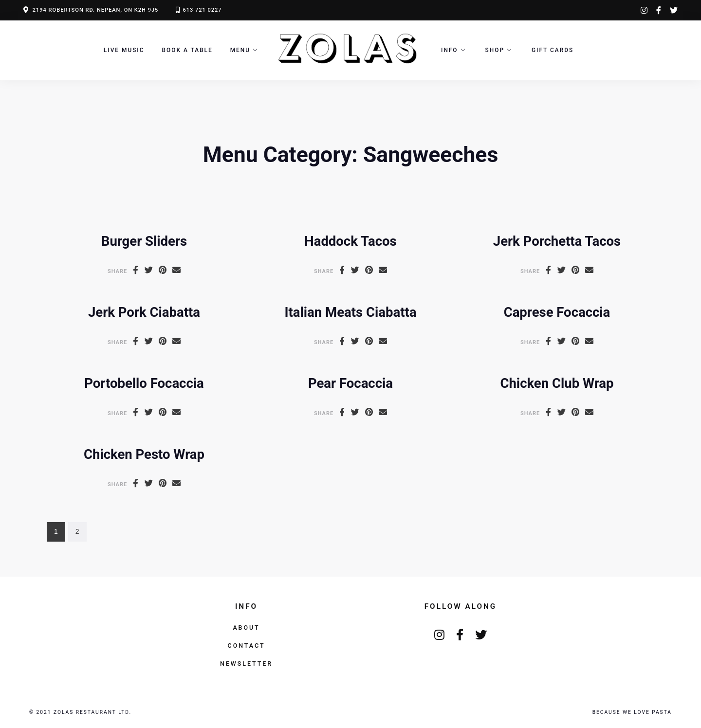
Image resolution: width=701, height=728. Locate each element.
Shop (495, 50)
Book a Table (187, 50)
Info (450, 50)
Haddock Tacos (350, 241)
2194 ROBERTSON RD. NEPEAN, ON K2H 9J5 (96, 10)
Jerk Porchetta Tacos (557, 241)
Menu (240, 50)
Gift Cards (553, 50)
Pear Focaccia (350, 383)
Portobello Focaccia (144, 383)
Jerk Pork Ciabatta (144, 312)
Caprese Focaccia (557, 312)
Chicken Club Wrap (557, 383)
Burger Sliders (144, 241)
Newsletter (246, 664)
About (246, 628)
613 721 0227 (202, 10)
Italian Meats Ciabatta (350, 312)
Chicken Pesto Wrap (144, 454)
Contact (247, 646)
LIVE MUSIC (124, 50)
